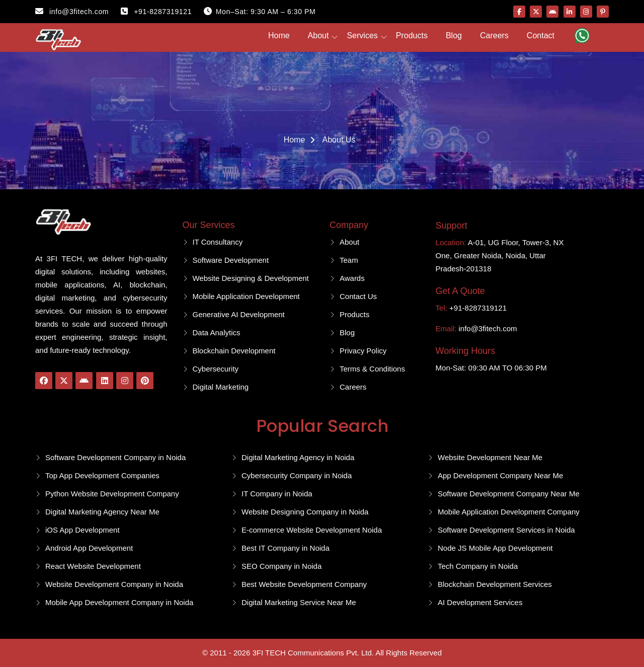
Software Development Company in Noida (115, 457)
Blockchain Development (234, 351)
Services (362, 35)
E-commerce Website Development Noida (312, 530)
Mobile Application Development (246, 296)
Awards (352, 278)
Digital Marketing (221, 387)
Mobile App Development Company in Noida (119, 602)
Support (452, 226)
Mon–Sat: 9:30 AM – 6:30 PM (260, 11)
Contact (541, 35)
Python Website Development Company (112, 494)
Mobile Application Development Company (509, 512)
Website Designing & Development (251, 278)
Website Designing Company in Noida (305, 512)
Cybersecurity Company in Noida (297, 475)
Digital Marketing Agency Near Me (102, 512)
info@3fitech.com (72, 11)
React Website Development (93, 566)
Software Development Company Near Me (509, 494)
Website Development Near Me (490, 457)
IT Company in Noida (277, 494)
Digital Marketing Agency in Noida (298, 457)
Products (412, 35)
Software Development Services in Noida (506, 530)
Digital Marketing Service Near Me (299, 602)
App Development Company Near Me (500, 475)
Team (349, 260)
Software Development (231, 260)
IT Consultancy (218, 242)
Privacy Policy (363, 351)
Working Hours (466, 351)
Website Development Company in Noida (114, 584)
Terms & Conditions (372, 369)
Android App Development (89, 548)
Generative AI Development (239, 314)
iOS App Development (83, 530)
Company (349, 225)
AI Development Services (480, 602)
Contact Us (358, 296)
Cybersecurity (216, 369)
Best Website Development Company (304, 584)
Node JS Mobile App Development (495, 548)
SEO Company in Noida (281, 566)
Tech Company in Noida (478, 566)
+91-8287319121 (156, 11)
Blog (454, 35)
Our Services (209, 225)
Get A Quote (460, 291)
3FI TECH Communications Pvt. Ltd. (313, 653)
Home (279, 35)
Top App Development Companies (102, 475)
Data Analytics (217, 332)
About (318, 35)
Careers (494, 35)
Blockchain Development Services (495, 584)
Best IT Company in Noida (286, 548)
